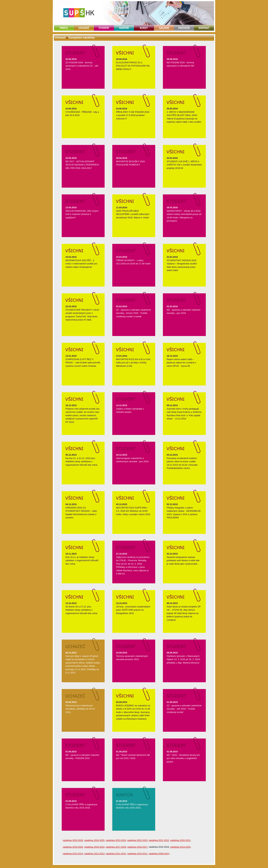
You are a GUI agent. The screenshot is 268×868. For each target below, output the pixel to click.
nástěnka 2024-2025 (94, 840)
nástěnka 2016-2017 (137, 847)
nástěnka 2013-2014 (73, 854)
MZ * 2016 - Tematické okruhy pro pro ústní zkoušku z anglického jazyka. (183, 758)
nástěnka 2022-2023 (137, 840)
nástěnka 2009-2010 (159, 854)
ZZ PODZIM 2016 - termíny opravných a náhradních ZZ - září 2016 (82, 66)
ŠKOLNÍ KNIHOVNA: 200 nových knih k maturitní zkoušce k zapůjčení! (82, 214)
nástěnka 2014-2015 (180, 847)
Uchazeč (60, 38)
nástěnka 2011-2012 (116, 854)
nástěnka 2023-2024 (116, 840)
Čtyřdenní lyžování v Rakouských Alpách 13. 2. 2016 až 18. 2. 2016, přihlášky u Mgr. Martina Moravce (184, 659)
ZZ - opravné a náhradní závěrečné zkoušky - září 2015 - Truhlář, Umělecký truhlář (184, 709)
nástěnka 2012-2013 (94, 854)
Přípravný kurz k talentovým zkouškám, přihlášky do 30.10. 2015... (80, 709)
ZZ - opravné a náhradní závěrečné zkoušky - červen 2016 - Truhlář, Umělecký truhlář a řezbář (133, 313)
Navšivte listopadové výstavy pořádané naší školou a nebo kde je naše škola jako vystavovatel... (183, 560)
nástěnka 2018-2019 (94, 847)
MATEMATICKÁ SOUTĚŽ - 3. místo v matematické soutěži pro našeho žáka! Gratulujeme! (81, 264)
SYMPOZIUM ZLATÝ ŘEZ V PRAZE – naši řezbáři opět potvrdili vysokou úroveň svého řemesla (83, 363)
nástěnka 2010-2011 (137, 854)
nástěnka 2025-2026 (73, 840)
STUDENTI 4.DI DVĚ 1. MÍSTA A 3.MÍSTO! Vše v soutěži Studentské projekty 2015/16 (184, 165)
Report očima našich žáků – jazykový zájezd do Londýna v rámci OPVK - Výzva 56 (181, 363)
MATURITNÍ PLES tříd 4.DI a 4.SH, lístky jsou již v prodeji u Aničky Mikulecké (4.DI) (133, 363)
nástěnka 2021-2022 (159, 840)
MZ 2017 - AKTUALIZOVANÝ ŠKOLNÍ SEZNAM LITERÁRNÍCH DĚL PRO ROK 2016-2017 (82, 165)
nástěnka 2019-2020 (73, 847)
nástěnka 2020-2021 (180, 840)
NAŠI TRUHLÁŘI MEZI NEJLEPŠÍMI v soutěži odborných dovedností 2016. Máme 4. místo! (133, 214)
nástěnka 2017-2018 (116, 847)
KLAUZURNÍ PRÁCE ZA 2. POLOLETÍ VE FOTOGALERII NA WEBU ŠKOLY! (133, 66)
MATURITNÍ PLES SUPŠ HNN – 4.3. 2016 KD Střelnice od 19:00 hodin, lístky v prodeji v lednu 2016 (133, 511)
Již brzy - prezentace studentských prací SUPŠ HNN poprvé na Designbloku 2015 (133, 610)
